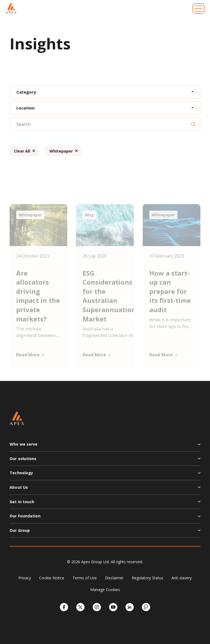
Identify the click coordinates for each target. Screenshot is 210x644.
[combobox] (105, 92)
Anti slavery (182, 578)
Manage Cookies (105, 590)
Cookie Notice (52, 578)
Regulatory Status (148, 578)
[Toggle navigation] (199, 8)
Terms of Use (85, 578)
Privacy (25, 578)
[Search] (193, 124)
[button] (105, 446)
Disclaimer (114, 578)
